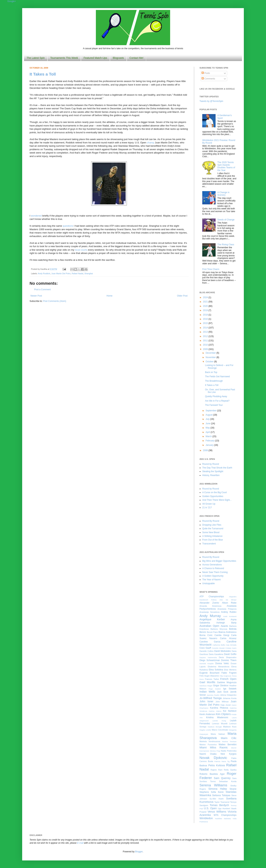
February (210, 441)
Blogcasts (118, 58)
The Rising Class (226, 245)
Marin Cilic (229, 738)
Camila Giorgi (222, 635)
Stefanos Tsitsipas (221, 795)
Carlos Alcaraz (228, 638)
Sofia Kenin (217, 792)
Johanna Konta (230, 698)
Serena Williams (213, 785)
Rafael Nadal (77, 273)
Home (110, 296)
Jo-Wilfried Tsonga (211, 698)
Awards (224, 626)
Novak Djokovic (213, 758)
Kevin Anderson (207, 714)
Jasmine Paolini (213, 695)
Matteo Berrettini (228, 745)
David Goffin (230, 654)
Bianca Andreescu (227, 632)
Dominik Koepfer (207, 664)
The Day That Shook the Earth (217, 468)
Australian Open (209, 626)
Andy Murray (210, 616)
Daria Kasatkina (216, 654)
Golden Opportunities (213, 496)
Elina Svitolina (216, 670)
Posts (206, 73)
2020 (206, 306)
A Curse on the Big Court (215, 492)
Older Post (182, 296)
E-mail (80, 843)
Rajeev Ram (216, 770)
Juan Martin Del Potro (61, 273)
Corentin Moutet (218, 648)
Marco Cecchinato (220, 730)
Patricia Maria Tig (222, 761)
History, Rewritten (211, 475)
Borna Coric (206, 635)
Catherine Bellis (219, 645)
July (208, 419)
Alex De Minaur (228, 600)
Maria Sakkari (218, 734)
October (210, 362)
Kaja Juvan (226, 705)
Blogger (139, 852)
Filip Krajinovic (225, 676)
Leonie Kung (219, 721)
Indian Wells (207, 692)
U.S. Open (210, 808)
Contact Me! (136, 58)
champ (151, 143)
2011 (206, 341)
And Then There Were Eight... (217, 500)
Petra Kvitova (217, 765)
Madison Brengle (215, 727)
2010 (206, 345)
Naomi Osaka (208, 754)
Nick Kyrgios (229, 754)
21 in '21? (207, 508)
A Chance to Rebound (213, 568)
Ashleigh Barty (226, 623)
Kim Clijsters (223, 714)
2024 (206, 297)
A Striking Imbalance (212, 536)
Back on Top (211, 372)
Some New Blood (211, 532)
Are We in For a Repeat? (217, 401)
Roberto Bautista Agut (212, 774)
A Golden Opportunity (213, 576)
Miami (203, 747)
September (211, 411)
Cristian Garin (231, 648)
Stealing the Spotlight (213, 471)
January (210, 445)
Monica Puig (215, 751)
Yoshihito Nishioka (223, 819)
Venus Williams (217, 812)
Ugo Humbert (224, 808)
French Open (228, 679)
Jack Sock (223, 692)
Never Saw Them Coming (215, 572)
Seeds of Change (226, 220)
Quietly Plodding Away (216, 396)
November (211, 357)
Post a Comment (42, 290)
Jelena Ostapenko (228, 695)
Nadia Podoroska (229, 751)
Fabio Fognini (229, 673)
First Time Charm (211, 269)
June (208, 423)
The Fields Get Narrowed (217, 377)
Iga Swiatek (230, 689)
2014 (206, 328)
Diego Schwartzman (210, 660)
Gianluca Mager (206, 686)
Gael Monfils (207, 682)
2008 (206, 450)
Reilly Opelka (230, 770)
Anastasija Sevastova (209, 612)
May (208, 428)
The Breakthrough (214, 381)
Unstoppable (208, 583)
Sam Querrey (222, 778)
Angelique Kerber (212, 619)
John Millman (222, 702)
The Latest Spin (36, 58)
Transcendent (209, 544)
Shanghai (89, 273)
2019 (206, 310)
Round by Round (211, 464)
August (209, 415)
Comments (208, 79)
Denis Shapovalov (228, 657)
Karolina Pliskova (219, 708)
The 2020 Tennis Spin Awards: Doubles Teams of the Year (226, 166)
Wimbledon (206, 818)
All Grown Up (209, 504)
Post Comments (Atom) (55, 301)
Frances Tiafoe (212, 679)
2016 (206, 319)
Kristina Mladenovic (217, 717)
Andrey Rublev (229, 612)
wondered (36, 216)
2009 (206, 349)
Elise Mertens (230, 670)
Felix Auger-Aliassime (209, 676)
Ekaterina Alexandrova (219, 667)
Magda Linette (205, 730)
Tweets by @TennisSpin (211, 101)
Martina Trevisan (229, 741)
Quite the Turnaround (213, 529)
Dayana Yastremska (208, 657)
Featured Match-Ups (96, 58)
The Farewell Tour (214, 405)
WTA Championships (225, 815)
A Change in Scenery (223, 194)
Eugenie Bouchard (209, 673)
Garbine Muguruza (227, 682)
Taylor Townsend (222, 802)
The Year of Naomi (211, 580)
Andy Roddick (44, 273)
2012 (206, 336)
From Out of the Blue (213, 540)
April (208, 432)
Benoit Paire (212, 632)
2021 (206, 302)
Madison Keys (230, 727)
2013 (206, 332)
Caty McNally (231, 645)
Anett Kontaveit (230, 616)
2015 (206, 323)
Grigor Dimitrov (221, 686)
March (209, 436)
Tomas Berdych (219, 805)
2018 (206, 315)
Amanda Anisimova (210, 606)
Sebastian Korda (228, 781)
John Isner (206, 701)
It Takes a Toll (43, 74)
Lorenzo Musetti (220, 724)
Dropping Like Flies (212, 525)
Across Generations (212, 565)
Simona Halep (218, 789)
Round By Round (211, 521)
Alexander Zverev (209, 603)
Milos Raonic (219, 747)
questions (68, 226)
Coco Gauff (205, 648)
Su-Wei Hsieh (216, 799)
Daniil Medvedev (223, 651)
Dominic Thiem (229, 660)
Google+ (12, 1)
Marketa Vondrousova (210, 741)
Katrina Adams (215, 711)
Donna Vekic (222, 663)
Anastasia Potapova (227, 609)
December (211, 353)
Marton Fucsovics (208, 745)
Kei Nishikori (230, 711)
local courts (81, 250)
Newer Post (36, 296)
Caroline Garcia (210, 642)
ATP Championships (212, 597)
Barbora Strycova (219, 629)
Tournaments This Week (64, 58)
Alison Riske (229, 603)
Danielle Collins (207, 651)
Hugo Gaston (215, 689)
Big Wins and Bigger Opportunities (219, 561)
